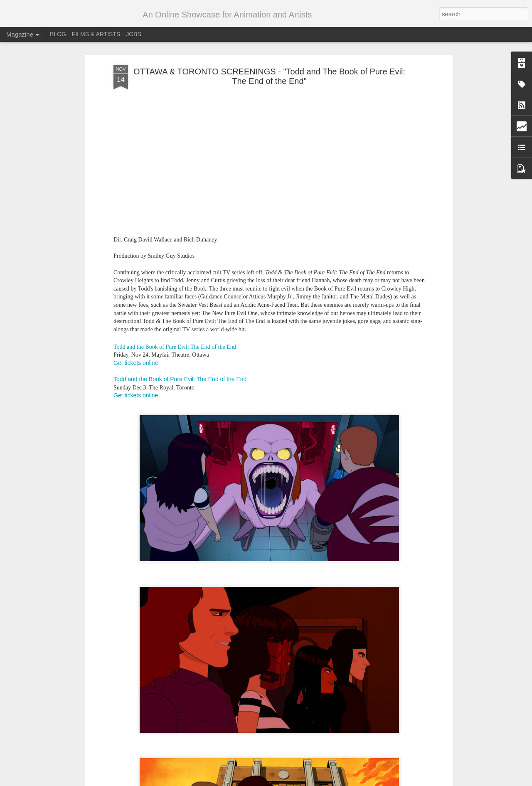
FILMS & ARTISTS (96, 34)
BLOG (58, 34)
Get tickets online (136, 360)
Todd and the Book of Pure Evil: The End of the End (175, 344)
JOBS (134, 34)
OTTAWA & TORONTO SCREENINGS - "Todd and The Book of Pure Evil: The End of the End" (269, 74)
